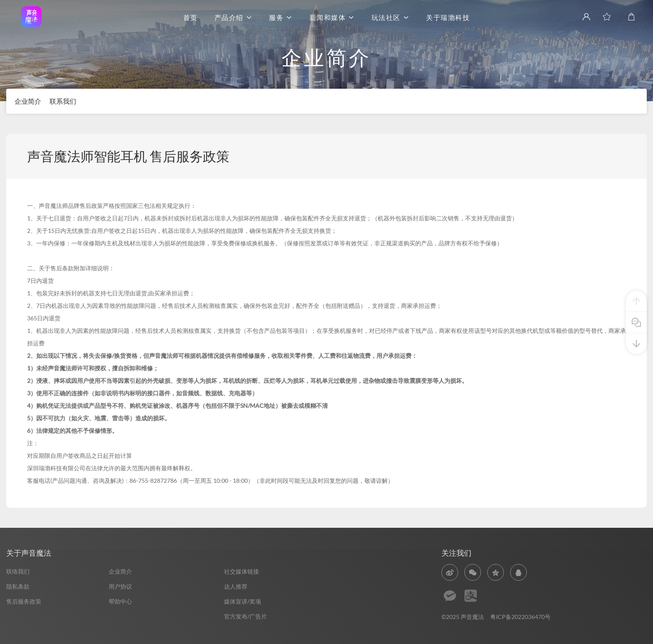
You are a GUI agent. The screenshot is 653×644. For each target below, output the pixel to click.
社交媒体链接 (242, 571)
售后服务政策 (24, 601)
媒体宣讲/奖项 (243, 601)
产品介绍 (234, 18)
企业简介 (28, 101)
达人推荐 (236, 586)
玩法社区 (391, 18)
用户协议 (120, 586)
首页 (191, 18)
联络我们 (18, 571)
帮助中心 (120, 601)
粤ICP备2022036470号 (520, 617)
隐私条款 (18, 586)
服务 (281, 18)
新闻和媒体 (332, 18)
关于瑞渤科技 (448, 18)
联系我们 (63, 101)
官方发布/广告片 (245, 616)
